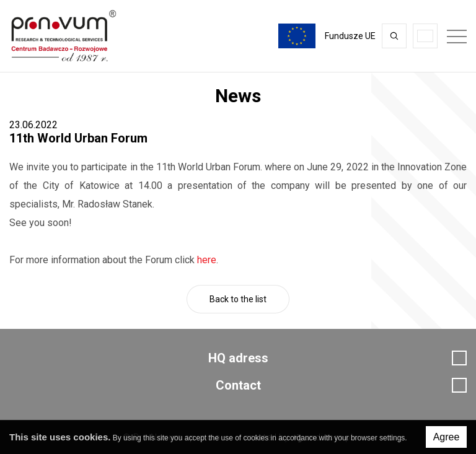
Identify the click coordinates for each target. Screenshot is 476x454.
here (207, 260)
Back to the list (238, 299)
